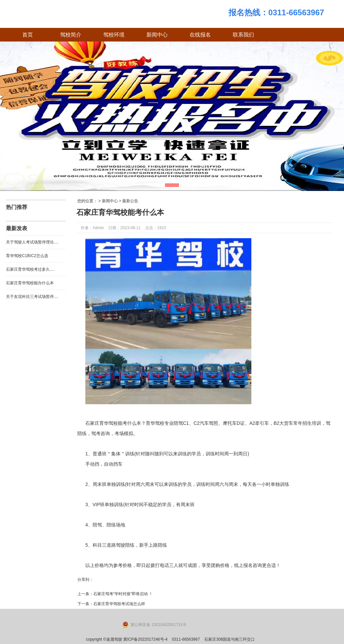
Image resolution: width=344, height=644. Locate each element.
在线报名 (200, 35)
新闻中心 (157, 35)
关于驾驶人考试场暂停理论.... (32, 242)
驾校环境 (114, 35)
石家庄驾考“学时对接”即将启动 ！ (123, 594)
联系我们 (243, 35)
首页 (28, 35)
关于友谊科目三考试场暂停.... (32, 297)
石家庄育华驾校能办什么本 (30, 283)
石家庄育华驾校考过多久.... (30, 269)
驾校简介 (71, 35)
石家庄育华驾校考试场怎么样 (119, 604)
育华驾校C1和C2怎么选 (27, 256)
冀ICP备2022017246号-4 (145, 639)
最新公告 (130, 201)
